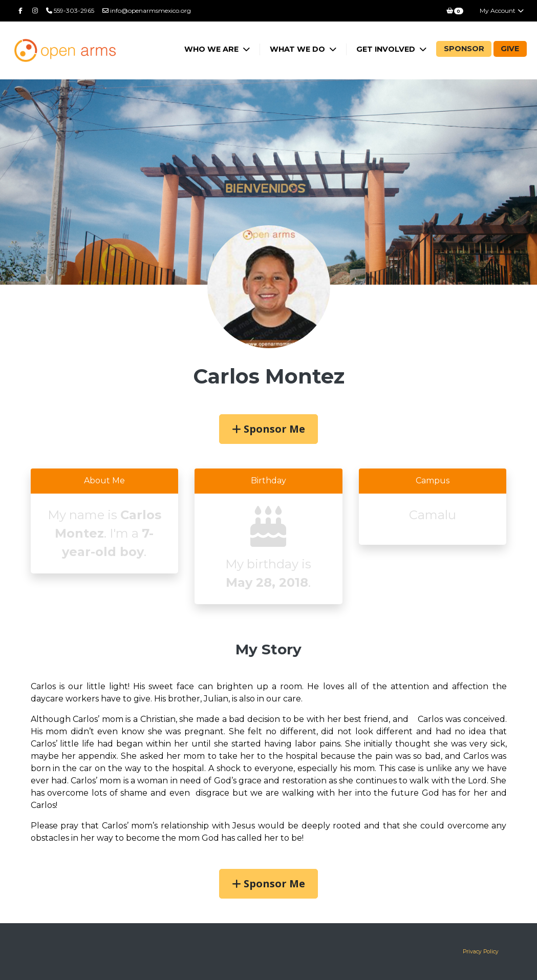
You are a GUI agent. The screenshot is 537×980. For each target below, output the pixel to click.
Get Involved (387, 49)
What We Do (298, 49)
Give (510, 49)
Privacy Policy (481, 952)
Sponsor (464, 49)
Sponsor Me (268, 429)
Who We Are (212, 49)
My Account (502, 10)
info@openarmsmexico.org (147, 10)
